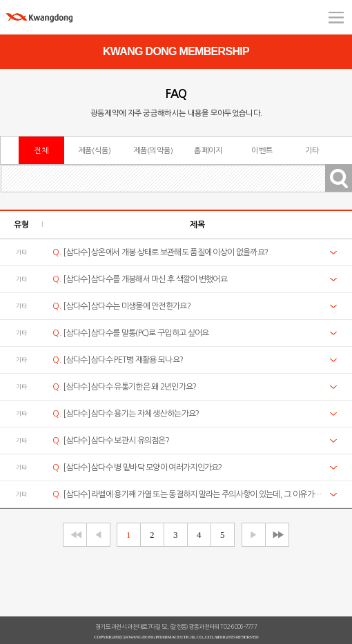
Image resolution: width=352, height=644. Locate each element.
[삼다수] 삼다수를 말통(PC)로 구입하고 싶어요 (130, 333)
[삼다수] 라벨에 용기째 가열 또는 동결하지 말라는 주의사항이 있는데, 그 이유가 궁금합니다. (187, 494)
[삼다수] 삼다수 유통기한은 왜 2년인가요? (124, 387)
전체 (41, 150)
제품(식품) (95, 150)
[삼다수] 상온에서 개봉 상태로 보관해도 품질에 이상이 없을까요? (160, 252)
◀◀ (74, 535)
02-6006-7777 (240, 627)
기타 (312, 150)
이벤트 (262, 150)
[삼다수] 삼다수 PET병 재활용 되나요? (118, 360)
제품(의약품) (153, 150)
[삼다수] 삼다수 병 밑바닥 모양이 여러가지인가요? (137, 467)
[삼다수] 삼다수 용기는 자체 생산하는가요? (126, 414)
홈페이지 (208, 150)
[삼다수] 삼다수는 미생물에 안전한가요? (121, 306)
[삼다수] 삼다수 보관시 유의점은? (111, 441)
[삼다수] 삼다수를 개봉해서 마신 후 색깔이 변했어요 (140, 279)
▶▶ (276, 535)
